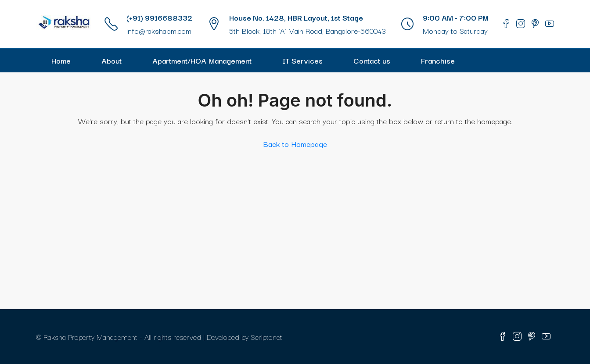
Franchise (438, 60)
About (112, 60)
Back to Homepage (295, 144)
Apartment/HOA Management (202, 60)
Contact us (372, 60)
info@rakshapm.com (159, 30)
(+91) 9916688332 (159, 17)
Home (61, 60)
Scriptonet (266, 337)
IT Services (302, 60)
